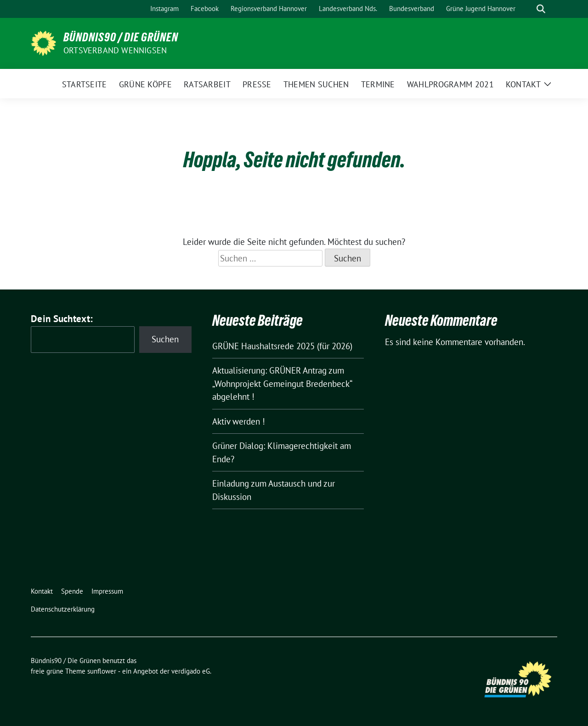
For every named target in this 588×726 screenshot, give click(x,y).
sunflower (102, 671)
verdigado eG (191, 671)
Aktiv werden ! (239, 421)
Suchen (165, 339)
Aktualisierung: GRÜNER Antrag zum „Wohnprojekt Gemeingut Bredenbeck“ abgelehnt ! (282, 383)
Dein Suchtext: (62, 319)
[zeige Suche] (541, 9)
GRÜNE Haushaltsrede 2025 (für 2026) (282, 346)
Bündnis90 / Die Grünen (121, 37)
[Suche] (528, 9)
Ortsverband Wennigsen (115, 50)
